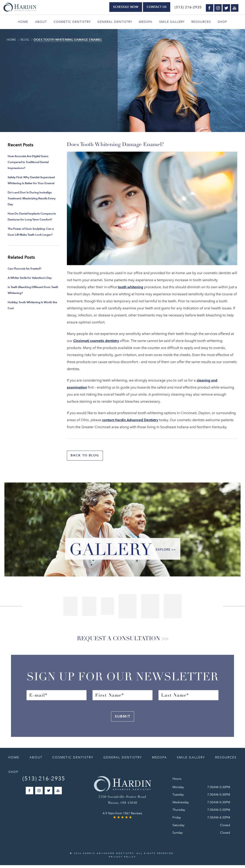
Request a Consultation (117, 640)
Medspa (146, 22)
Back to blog (86, 456)
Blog (22, 40)
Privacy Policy (122, 860)
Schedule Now (126, 7)
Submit (123, 719)
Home (23, 22)
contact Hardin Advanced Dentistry (130, 420)
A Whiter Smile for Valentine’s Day (30, 278)
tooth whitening (131, 287)
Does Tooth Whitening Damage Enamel (56, 40)
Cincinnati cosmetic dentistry (96, 341)
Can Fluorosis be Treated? (25, 269)
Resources (201, 22)
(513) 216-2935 (188, 7)
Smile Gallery (172, 22)
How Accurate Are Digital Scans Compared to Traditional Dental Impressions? (28, 162)
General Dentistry (115, 22)
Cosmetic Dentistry (72, 22)
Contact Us (157, 7)
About (41, 22)
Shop (222, 22)
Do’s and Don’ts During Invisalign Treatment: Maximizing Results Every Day (32, 198)
